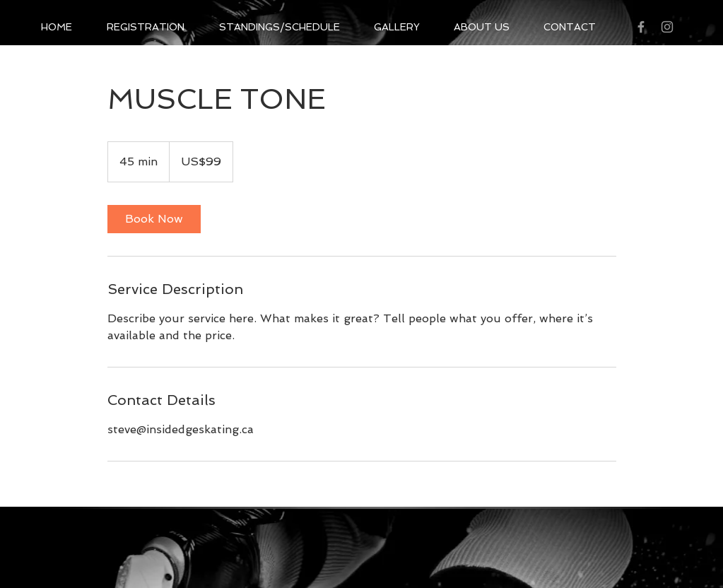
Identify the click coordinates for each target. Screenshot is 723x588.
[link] (154, 219)
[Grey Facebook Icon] (641, 27)
